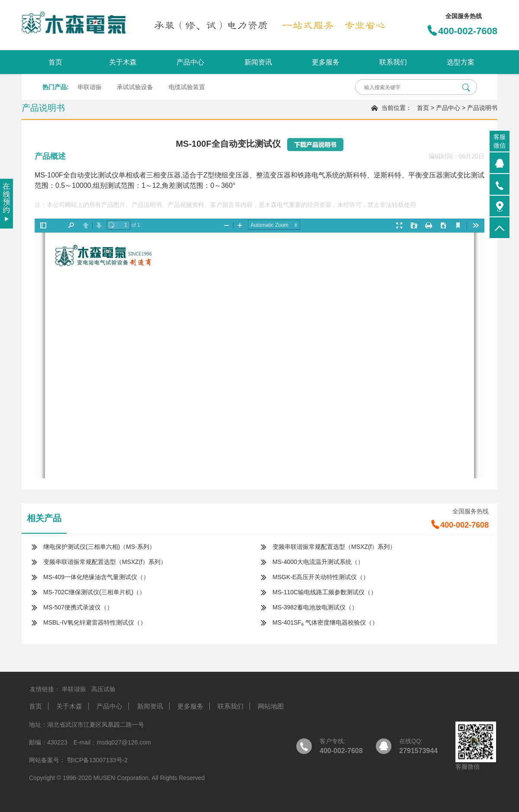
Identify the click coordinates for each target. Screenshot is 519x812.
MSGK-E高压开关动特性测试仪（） (321, 577)
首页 (55, 62)
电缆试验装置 (187, 87)
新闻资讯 (258, 62)
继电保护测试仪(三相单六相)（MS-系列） (99, 547)
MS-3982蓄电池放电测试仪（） (315, 607)
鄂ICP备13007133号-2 (96, 760)
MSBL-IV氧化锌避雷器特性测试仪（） (95, 622)
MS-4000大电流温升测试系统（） (318, 562)
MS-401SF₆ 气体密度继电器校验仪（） (325, 622)
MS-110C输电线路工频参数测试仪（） (325, 592)
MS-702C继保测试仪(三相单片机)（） (94, 592)
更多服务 (326, 62)
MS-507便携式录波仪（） (78, 607)
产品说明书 (482, 108)
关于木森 (123, 62)
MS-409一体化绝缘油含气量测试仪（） (96, 577)
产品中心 (190, 62)
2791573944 (418, 751)
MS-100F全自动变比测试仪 (77, 175)
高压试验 (103, 689)
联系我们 (393, 62)
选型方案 (461, 62)
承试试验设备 (135, 87)
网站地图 (271, 706)
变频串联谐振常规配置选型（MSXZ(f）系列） (334, 547)
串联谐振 (90, 87)
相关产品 (44, 518)
